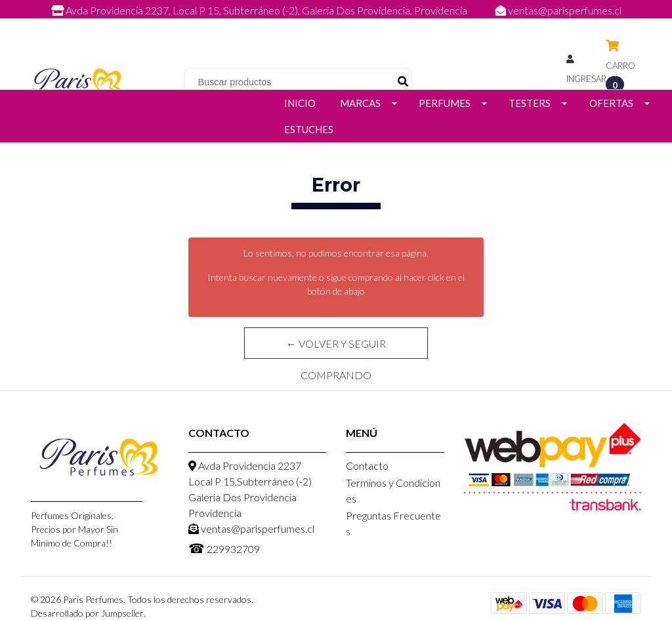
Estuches (309, 129)
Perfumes (445, 103)
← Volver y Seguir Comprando (336, 348)
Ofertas (611, 103)
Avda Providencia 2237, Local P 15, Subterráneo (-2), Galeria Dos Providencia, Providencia (260, 10)
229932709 (349, 25)
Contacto (367, 465)
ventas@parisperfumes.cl (558, 10)
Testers (530, 103)
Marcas (360, 103)
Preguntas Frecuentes (393, 523)
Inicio (300, 103)
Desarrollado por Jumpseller (87, 613)
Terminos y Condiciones (393, 490)
